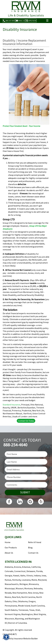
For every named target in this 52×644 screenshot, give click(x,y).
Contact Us (33, 553)
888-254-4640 (9, 21)
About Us (9, 553)
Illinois (30, 575)
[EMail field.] (26, 469)
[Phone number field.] (26, 477)
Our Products (11, 548)
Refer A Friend (35, 542)
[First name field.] (26, 454)
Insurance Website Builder (26, 638)
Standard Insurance (11, 405)
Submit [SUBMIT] (25, 492)
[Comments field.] (26, 485)
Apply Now (31, 21)
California (36, 567)
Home (8, 542)
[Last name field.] (26, 462)
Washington (27, 614)
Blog (30, 548)
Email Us (20, 21)
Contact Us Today (26, 421)
